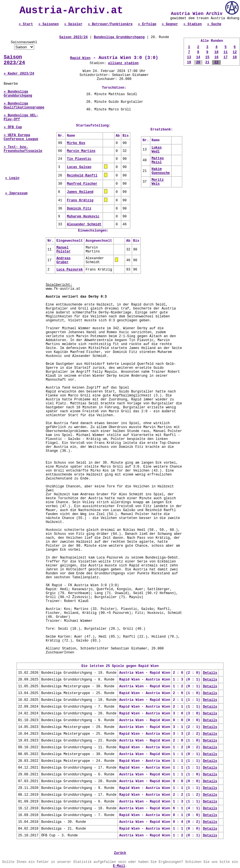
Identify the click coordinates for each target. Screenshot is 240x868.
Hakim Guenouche (161, 171)
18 (235, 57)
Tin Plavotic (79, 159)
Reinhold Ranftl (82, 176)
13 (189, 57)
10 (216, 52)
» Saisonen (49, 24)
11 (226, 52)
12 (235, 52)
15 (207, 57)
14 (198, 57)
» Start (26, 24)
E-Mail (119, 866)
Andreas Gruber (64, 260)
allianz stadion (123, 63)
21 (207, 62)
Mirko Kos (76, 143)
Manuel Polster (64, 250)
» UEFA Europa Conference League (21, 137)
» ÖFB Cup (13, 127)
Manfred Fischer (82, 184)
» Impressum (16, 193)
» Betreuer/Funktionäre (110, 24)
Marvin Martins (81, 151)
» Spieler (73, 24)
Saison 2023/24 (14, 60)
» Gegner (170, 24)
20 (198, 62)
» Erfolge (147, 24)
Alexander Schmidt (84, 224)
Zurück (120, 853)
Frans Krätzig (80, 200)
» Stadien (193, 24)
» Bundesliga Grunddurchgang (18, 94)
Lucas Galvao (79, 167)
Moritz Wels (158, 182)
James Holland (80, 192)
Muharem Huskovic (83, 217)
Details (210, 673)
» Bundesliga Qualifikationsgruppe (24, 106)
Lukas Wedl (157, 150)
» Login (12, 178)
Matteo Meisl (158, 160)
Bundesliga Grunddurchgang (119, 37)
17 (226, 57)
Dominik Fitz (79, 209)
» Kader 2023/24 (19, 74)
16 (216, 57)
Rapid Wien (80, 58)
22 (216, 62)
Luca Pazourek (70, 270)
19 (189, 62)
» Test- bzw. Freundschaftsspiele (23, 149)
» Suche (214, 24)
